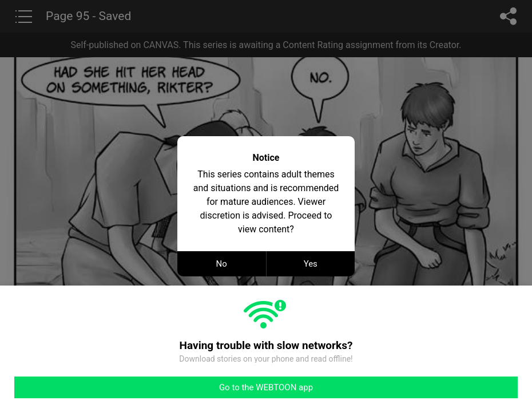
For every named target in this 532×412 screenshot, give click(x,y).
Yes (311, 264)
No (222, 264)
